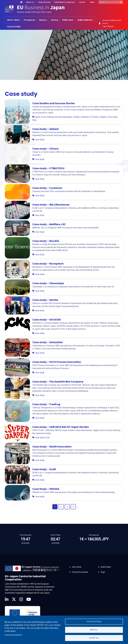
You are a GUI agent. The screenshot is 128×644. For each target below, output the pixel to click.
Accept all (94, 638)
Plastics (95, 117)
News (92, 2)
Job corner (77, 567)
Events (82, 2)
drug (34, 120)
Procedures (29, 20)
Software (85, 117)
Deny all (94, 630)
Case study (112, 117)
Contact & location (80, 572)
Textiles (76, 117)
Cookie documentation (13, 635)
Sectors (43, 20)
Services (58, 117)
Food (43, 117)
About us (30, 2)
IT (90, 117)
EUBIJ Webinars (85, 20)
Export (37, 117)
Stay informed (44, 2)
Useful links (106, 567)
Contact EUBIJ (14, 27)
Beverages (68, 117)
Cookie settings (94, 622)
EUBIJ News (68, 20)
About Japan (13, 20)
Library (54, 20)
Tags (103, 572)
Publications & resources (64, 2)
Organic (103, 117)
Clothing (50, 117)
